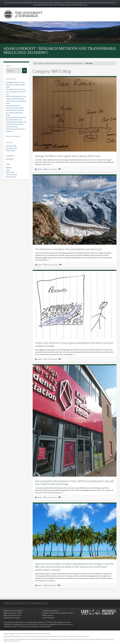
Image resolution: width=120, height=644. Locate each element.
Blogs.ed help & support (12, 618)
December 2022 (11, 146)
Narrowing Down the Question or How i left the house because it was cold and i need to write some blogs (15, 110)
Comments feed (11, 175)
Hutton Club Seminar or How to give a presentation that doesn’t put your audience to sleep (74, 344)
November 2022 (11, 148)
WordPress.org (11, 177)
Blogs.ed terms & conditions (13, 611)
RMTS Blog (9, 159)
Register (9, 168)
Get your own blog (45, 634)
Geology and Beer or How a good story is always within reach (15, 85)
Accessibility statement (50, 611)
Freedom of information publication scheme (58, 613)
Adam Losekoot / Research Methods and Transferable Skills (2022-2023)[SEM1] (58, 63)
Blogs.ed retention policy (12, 615)
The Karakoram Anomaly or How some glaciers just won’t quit (16, 92)
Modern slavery (48, 615)
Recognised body (10, 626)
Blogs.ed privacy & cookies (13, 613)
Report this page (48, 618)
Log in (8, 170)
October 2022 (10, 151)
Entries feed (10, 172)
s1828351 (40, 169)
